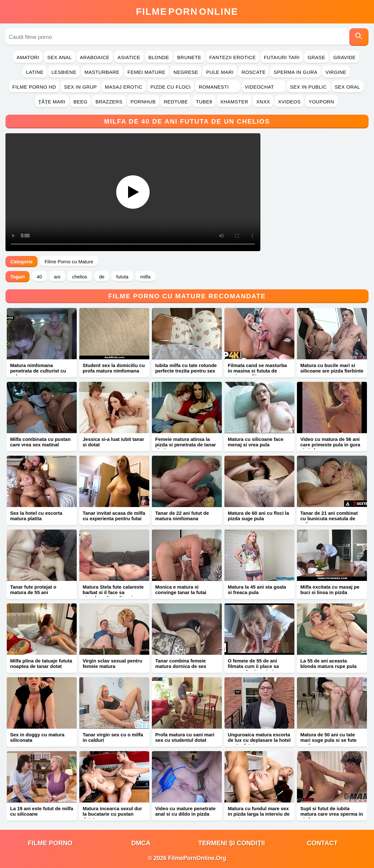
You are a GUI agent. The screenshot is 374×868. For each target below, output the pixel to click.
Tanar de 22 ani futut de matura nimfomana (182, 516)
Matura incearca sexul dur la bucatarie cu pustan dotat (112, 814)
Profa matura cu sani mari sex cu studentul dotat (185, 737)
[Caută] (359, 37)
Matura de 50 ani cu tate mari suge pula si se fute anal (328, 740)
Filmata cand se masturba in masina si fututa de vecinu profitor (257, 371)
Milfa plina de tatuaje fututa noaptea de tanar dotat (41, 663)
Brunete (189, 57)
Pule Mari (220, 72)
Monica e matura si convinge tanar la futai (181, 590)
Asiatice (129, 57)
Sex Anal (60, 57)
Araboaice (95, 57)
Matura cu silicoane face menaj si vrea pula (255, 442)
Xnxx (263, 102)
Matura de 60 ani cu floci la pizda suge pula (258, 516)
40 (39, 277)
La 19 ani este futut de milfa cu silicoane (42, 811)
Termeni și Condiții (231, 843)
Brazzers (109, 102)
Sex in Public (309, 87)
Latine (35, 72)
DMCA (141, 843)
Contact (322, 843)
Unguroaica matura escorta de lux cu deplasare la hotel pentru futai (259, 740)
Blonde (159, 57)
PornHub (143, 102)
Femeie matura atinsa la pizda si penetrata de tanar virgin (185, 445)
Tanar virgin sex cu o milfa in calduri (113, 737)
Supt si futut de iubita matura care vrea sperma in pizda (331, 814)
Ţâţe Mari (52, 102)
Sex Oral (348, 87)
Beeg (81, 102)
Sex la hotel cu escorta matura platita (36, 516)
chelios (80, 277)
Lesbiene (64, 72)
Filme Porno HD (34, 87)
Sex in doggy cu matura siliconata (37, 737)
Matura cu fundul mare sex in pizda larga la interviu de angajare (259, 814)
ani (57, 277)
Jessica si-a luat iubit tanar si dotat (113, 442)
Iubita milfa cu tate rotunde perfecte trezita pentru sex (186, 368)
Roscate (254, 72)
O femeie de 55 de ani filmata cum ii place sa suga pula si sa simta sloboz (253, 669)
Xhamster (234, 102)
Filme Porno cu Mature (69, 262)
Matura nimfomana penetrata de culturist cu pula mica (38, 371)
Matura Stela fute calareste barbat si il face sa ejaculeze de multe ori (113, 592)
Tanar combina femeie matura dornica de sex (181, 663)
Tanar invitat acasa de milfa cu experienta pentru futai (114, 516)
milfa (145, 277)
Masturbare (102, 72)
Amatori (28, 57)
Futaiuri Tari (282, 57)
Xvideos (289, 102)
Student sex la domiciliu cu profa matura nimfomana (113, 368)
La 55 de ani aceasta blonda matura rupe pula (328, 663)
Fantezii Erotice (233, 57)
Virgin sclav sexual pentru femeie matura (112, 663)
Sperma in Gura (295, 72)
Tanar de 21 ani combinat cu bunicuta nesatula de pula (329, 518)
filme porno (50, 843)
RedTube (176, 102)
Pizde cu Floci (171, 87)
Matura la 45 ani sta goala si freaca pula (257, 590)
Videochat (264, 87)
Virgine (336, 72)
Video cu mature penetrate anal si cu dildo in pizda (185, 811)
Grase (316, 57)
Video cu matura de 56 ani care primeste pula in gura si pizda (330, 445)
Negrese (186, 72)
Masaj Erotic (124, 87)
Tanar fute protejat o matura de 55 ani (33, 590)
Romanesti (218, 87)
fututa (122, 277)
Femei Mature (146, 72)
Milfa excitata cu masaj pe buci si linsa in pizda (330, 590)
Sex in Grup (81, 87)
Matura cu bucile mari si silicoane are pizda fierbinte (332, 368)
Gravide (344, 57)
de (102, 277)
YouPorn (321, 102)
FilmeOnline (187, 12)
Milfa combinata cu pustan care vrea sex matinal (40, 442)
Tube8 (204, 102)
